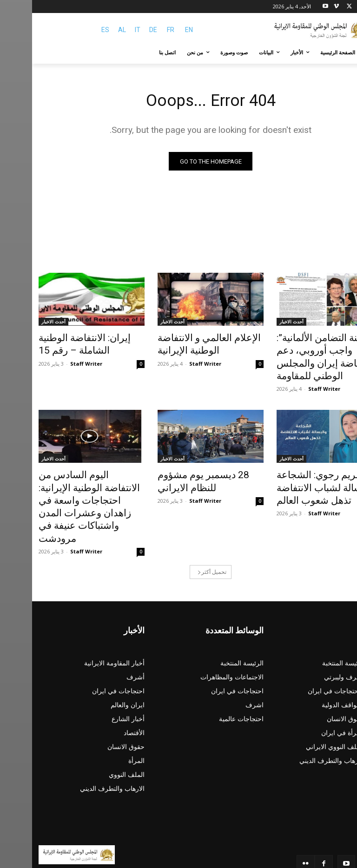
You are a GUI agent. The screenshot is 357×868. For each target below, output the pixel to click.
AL (90, 30)
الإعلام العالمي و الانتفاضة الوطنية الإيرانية (167, 344)
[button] (340, 53)
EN (157, 30)
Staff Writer (292, 371)
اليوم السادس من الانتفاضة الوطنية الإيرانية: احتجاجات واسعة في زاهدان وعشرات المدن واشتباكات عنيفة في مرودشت (51, 477)
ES (73, 30)
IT (106, 30)
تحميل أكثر (180, 529)
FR (139, 30)
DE (121, 30)
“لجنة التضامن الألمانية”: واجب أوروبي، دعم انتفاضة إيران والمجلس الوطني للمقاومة (293, 349)
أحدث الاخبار (259, 324)
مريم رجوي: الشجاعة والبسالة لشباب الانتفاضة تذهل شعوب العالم (293, 467)
